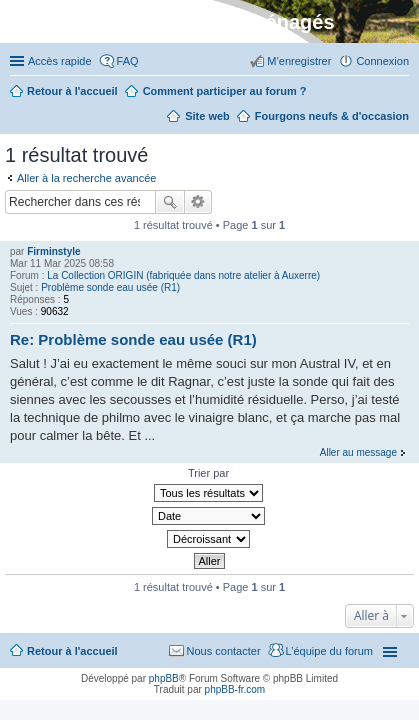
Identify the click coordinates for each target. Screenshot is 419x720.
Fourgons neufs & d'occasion (332, 116)
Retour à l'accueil (72, 651)
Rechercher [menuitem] (152, 118)
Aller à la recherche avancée (86, 178)
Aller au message (358, 452)
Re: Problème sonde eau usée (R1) (133, 339)
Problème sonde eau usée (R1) (110, 287)
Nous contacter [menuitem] (224, 651)
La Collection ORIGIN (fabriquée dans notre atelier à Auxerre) (183, 275)
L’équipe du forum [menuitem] (329, 651)
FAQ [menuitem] (128, 61)
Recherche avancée (198, 202)
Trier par (208, 473)
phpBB (164, 678)
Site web (207, 116)
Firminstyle (53, 251)
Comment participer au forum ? (225, 91)
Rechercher (170, 202)
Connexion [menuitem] (382, 61)
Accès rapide (60, 61)
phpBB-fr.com (235, 689)
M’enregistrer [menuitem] (299, 61)
